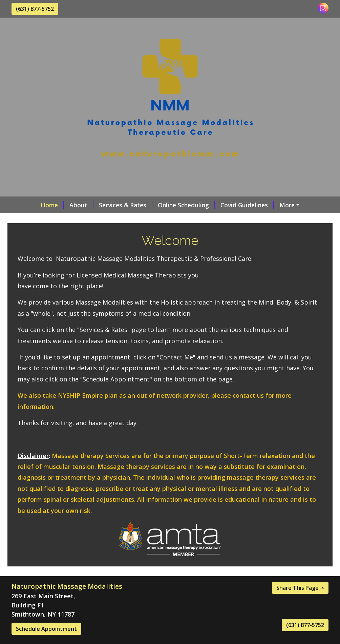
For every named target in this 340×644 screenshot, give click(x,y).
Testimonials (83, 219)
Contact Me (37, 219)
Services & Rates (102, 205)
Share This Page (298, 602)
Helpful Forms (131, 219)
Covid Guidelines (224, 205)
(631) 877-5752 (35, 9)
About (58, 205)
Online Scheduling (163, 205)
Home (29, 205)
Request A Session (285, 205)
